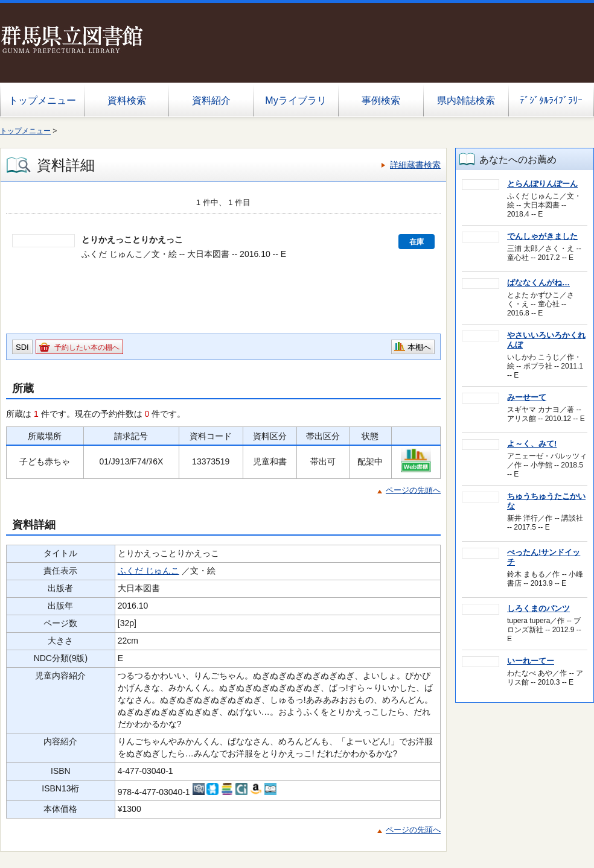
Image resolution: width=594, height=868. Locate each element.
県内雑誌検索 (466, 100)
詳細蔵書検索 (415, 165)
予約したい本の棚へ (87, 347)
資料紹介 (211, 100)
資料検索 (127, 100)
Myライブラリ (295, 100)
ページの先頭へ (413, 490)
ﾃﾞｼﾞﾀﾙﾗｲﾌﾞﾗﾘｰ (551, 100)
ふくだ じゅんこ (148, 571)
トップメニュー (42, 100)
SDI (22, 347)
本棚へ (419, 347)
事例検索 (381, 100)
